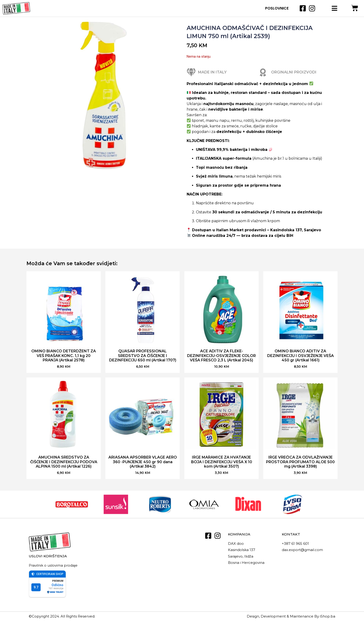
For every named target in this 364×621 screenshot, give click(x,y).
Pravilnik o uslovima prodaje (53, 565)
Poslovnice (277, 8)
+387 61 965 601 (295, 543)
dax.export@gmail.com (302, 550)
